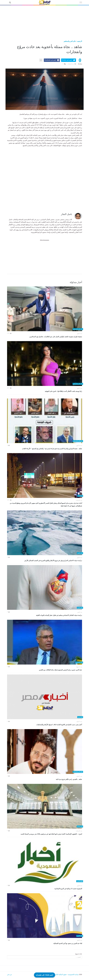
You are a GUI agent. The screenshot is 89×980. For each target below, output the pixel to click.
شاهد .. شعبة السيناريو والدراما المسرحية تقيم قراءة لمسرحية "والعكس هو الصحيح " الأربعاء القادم (52, 449)
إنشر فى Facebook (50, 60)
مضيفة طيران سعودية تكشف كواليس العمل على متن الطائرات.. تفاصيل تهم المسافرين (56, 337)
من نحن (10, 975)
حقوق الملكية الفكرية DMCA (58, 975)
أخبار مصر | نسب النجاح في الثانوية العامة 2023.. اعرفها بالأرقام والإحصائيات (59, 725)
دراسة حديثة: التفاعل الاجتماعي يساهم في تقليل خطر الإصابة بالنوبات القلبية (59, 615)
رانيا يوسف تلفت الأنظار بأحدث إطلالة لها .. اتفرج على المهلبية (63, 391)
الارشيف (79, 41)
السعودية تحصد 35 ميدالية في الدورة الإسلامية (68, 889)
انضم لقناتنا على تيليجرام (44, 975)
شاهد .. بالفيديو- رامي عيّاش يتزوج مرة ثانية (69, 779)
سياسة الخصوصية (73, 975)
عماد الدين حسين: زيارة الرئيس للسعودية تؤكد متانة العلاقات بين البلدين (60, 670)
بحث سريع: (79, 954)
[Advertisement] (44, 21)
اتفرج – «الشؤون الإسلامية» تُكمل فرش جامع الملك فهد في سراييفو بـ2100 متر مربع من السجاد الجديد (51, 834)
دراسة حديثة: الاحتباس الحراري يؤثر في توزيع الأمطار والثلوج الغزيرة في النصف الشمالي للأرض (53, 561)
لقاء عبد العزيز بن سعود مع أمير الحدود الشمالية (68, 943)
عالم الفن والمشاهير (70, 41)
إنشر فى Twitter (67, 60)
